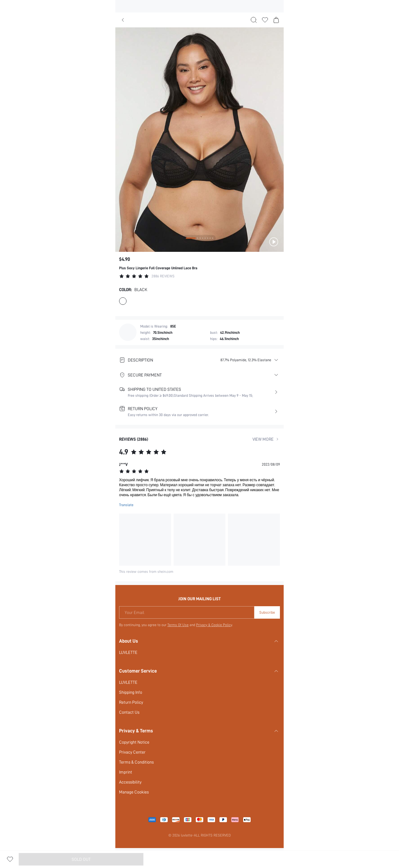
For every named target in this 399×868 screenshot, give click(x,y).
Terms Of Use (178, 625)
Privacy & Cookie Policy (214, 625)
